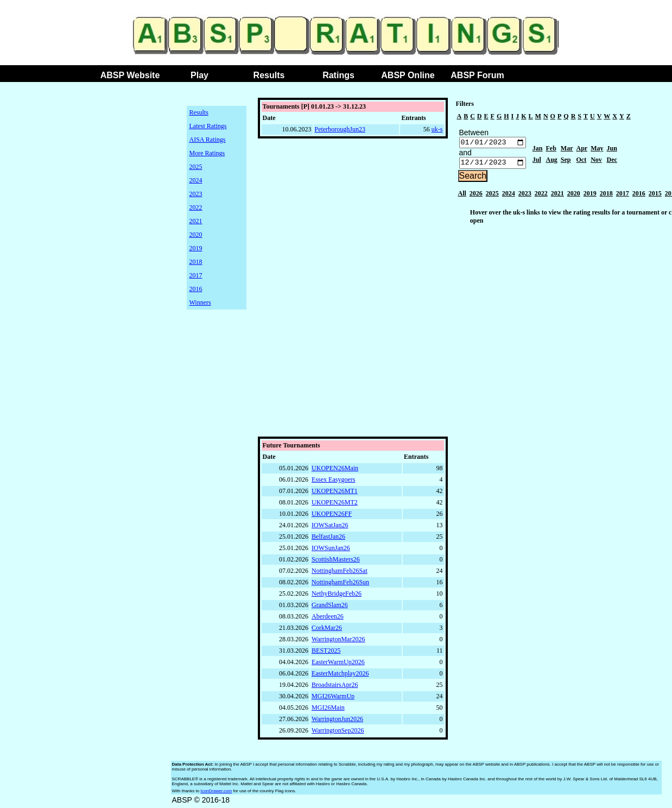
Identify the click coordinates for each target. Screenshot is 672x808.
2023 (196, 194)
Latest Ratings (208, 126)
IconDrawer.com (216, 794)
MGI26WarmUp (333, 699)
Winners (200, 302)
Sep (566, 161)
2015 (655, 196)
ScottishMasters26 (336, 562)
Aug (552, 161)
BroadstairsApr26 (335, 687)
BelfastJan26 (328, 539)
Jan (538, 150)
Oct (582, 161)
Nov (596, 161)
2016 (196, 289)
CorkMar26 (327, 630)
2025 (196, 167)
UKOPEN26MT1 (335, 494)
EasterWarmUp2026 (338, 665)
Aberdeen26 (328, 619)
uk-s (437, 129)
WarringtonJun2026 (337, 722)
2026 (476, 196)
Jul (537, 161)
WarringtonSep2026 (338, 733)
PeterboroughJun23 (340, 129)
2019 (196, 248)
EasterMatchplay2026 (340, 676)
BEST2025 (326, 653)
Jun (612, 150)
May (597, 150)
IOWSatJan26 (330, 528)
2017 (196, 275)
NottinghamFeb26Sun (340, 585)
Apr (582, 150)
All (462, 196)
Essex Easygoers (333, 482)
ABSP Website (130, 75)
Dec (612, 161)
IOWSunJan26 (331, 551)
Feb (551, 150)
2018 (196, 262)
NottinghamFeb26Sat (340, 573)
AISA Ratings (208, 140)
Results (269, 75)
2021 (196, 221)
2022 (196, 207)
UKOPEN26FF (332, 516)
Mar (567, 150)
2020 (196, 235)
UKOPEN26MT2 (335, 505)
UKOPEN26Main (335, 471)
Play (199, 75)
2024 (196, 180)
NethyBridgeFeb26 (337, 596)
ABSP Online (408, 75)
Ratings (338, 75)
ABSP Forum (477, 75)
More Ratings (207, 153)
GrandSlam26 (330, 608)
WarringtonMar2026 (338, 642)
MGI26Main (328, 710)
